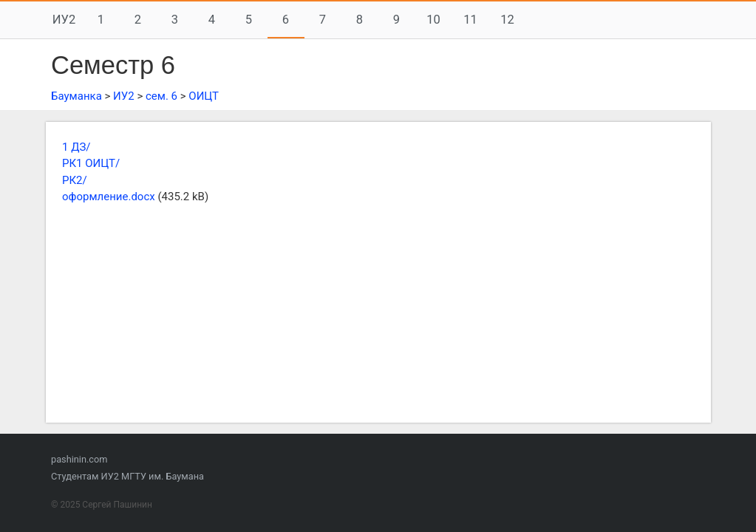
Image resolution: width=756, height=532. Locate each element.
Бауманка (76, 96)
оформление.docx (109, 197)
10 (433, 20)
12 (507, 20)
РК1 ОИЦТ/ (91, 163)
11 (470, 20)
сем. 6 (161, 96)
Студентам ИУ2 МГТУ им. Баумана (127, 476)
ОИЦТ (204, 96)
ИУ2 (64, 20)
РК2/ (75, 180)
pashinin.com (79, 459)
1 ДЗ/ (76, 147)
